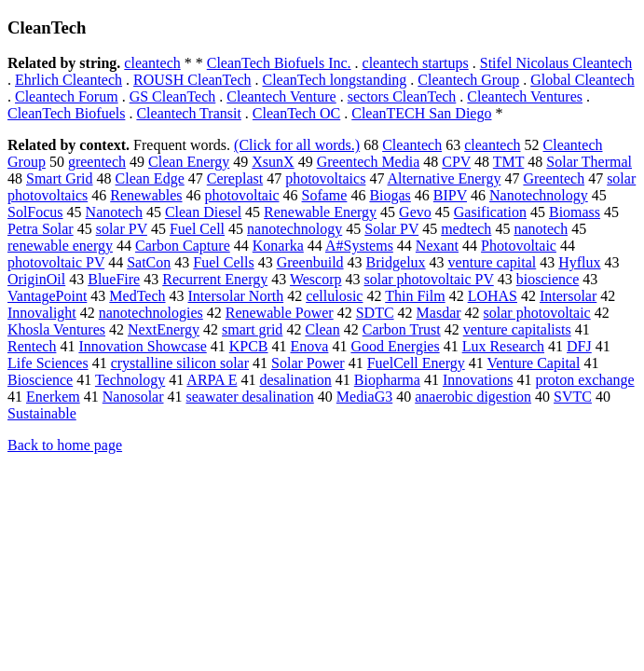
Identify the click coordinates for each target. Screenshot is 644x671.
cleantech (152, 63)
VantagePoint (47, 296)
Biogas (390, 195)
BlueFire (114, 279)
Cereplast (235, 178)
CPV (456, 162)
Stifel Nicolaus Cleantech (556, 63)
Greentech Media (369, 162)
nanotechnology (295, 229)
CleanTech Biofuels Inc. (279, 63)
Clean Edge (150, 178)
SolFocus (35, 212)
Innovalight (42, 313)
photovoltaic (242, 195)
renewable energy (60, 246)
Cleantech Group (468, 80)
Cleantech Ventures (525, 96)
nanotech (541, 229)
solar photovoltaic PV (429, 279)
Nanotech (114, 212)
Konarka (278, 246)
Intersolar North (236, 296)
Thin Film (415, 296)
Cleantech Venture (281, 96)
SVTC (573, 397)
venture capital (493, 262)
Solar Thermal (589, 162)
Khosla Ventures (56, 329)
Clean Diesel (203, 212)
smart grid (252, 329)
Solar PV (391, 229)
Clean (322, 329)
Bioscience (40, 380)
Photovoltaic (519, 246)
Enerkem (53, 397)
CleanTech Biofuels (66, 113)
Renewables (146, 195)
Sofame (325, 195)
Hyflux (579, 262)
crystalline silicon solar (180, 363)
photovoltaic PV (56, 262)
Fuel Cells (223, 262)
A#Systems (359, 246)
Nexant (437, 246)
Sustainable (42, 413)
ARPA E (212, 380)
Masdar (439, 313)
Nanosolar (133, 397)
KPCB (249, 346)
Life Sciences (48, 363)
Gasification (490, 212)
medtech (466, 229)
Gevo (415, 212)
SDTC (375, 313)
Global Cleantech (582, 80)
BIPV (450, 195)
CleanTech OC (296, 113)
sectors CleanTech (402, 96)
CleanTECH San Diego (421, 113)
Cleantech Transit (188, 113)
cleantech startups (416, 63)
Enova (310, 346)
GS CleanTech (173, 96)
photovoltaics (325, 178)
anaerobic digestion (473, 397)
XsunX (273, 162)
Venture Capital (533, 363)
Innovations (478, 380)
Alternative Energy (445, 178)
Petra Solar (41, 229)
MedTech (137, 296)
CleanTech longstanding (334, 80)
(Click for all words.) (297, 145)
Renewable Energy (320, 212)
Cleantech (412, 145)
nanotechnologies (151, 313)
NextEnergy (164, 329)
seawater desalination (250, 397)
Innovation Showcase (142, 346)
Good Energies (395, 346)
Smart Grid (60, 178)
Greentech (554, 178)
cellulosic (334, 296)
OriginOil (36, 279)
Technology (130, 380)
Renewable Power (280, 313)
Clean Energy (189, 162)
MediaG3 (364, 397)
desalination (295, 380)
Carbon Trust (402, 329)
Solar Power (308, 363)
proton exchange (584, 380)
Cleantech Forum (67, 96)
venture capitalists (517, 329)
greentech (97, 162)
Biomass (575, 212)
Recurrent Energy (215, 279)
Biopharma (387, 380)
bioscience (548, 279)
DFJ (579, 346)
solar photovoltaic (537, 313)
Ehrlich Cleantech (69, 80)
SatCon (149, 262)
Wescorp (316, 279)
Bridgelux (396, 262)
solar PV (122, 229)
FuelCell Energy (416, 363)
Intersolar (568, 296)
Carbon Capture (183, 246)
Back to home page (65, 445)
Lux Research (503, 346)
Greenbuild (310, 262)
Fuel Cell (197, 229)
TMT (508, 162)
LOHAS (493, 296)
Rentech (32, 346)
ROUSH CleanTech (192, 80)
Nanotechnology (539, 195)
